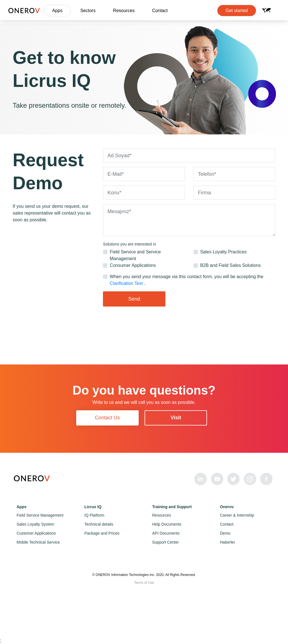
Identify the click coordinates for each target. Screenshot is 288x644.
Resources (124, 11)
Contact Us (107, 418)
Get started (237, 11)
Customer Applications (36, 533)
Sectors (88, 11)
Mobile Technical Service (38, 542)
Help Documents (167, 524)
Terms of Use (144, 583)
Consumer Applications (133, 265)
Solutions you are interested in (129, 244)
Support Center (166, 542)
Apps (57, 11)
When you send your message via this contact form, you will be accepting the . (186, 280)
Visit (176, 418)
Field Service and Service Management (135, 255)
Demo (225, 533)
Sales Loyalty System (35, 524)
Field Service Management (40, 515)
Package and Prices (102, 533)
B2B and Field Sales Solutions (230, 265)
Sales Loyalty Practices (223, 252)
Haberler (228, 542)
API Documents (166, 533)
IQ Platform (94, 515)
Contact (160, 11)
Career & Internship (237, 515)
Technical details (99, 524)
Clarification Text (127, 283)
